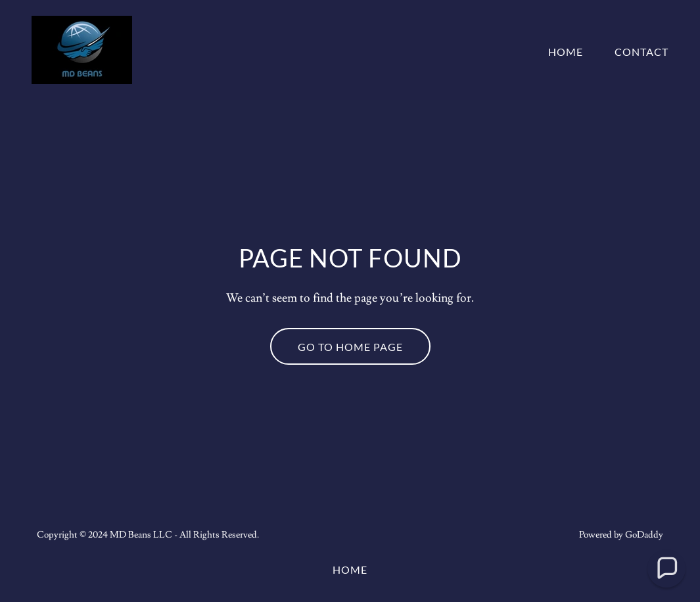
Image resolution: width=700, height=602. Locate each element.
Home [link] (566, 52)
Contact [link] (642, 52)
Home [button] (350, 569)
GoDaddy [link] (644, 535)
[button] (666, 568)
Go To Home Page (350, 347)
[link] (82, 47)
